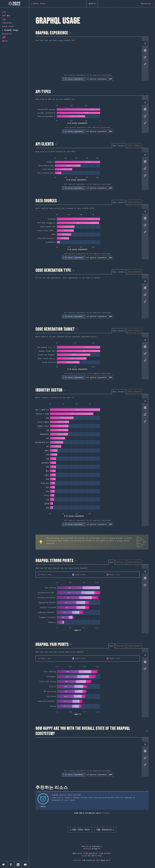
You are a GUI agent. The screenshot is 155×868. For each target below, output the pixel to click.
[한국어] (92, 4)
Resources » (105, 830)
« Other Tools (80, 830)
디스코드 (84, 856)
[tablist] (145, 55)
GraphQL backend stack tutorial (66, 795)
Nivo (88, 846)
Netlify (86, 849)
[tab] (145, 43)
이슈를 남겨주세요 (105, 853)
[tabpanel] (92, 59)
